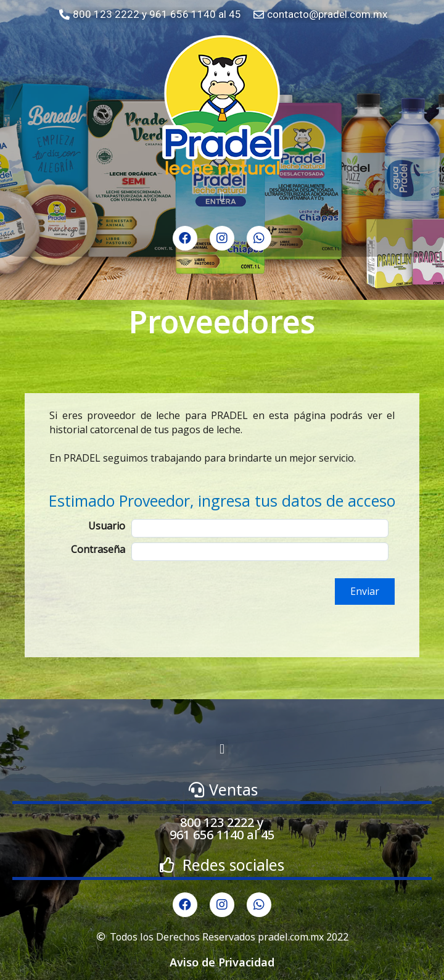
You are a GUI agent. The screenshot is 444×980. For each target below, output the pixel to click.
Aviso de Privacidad (222, 962)
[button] (222, 197)
